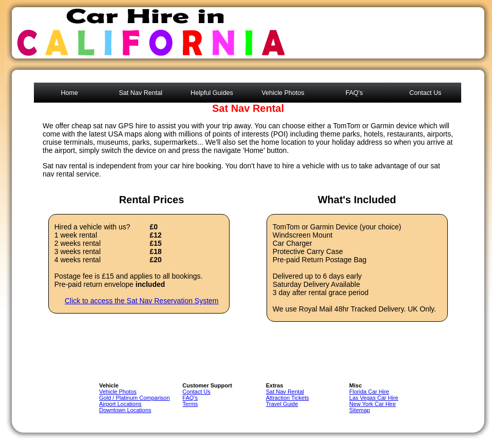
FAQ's (354, 93)
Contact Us (425, 93)
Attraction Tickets (288, 398)
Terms (190, 404)
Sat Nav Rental (140, 93)
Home (69, 93)
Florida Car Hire (369, 392)
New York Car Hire (372, 404)
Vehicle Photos (283, 93)
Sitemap (359, 410)
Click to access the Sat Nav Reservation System (142, 301)
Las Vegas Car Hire (374, 398)
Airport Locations (120, 404)
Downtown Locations (125, 410)
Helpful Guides (212, 93)
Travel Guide (282, 404)
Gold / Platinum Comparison (135, 398)
